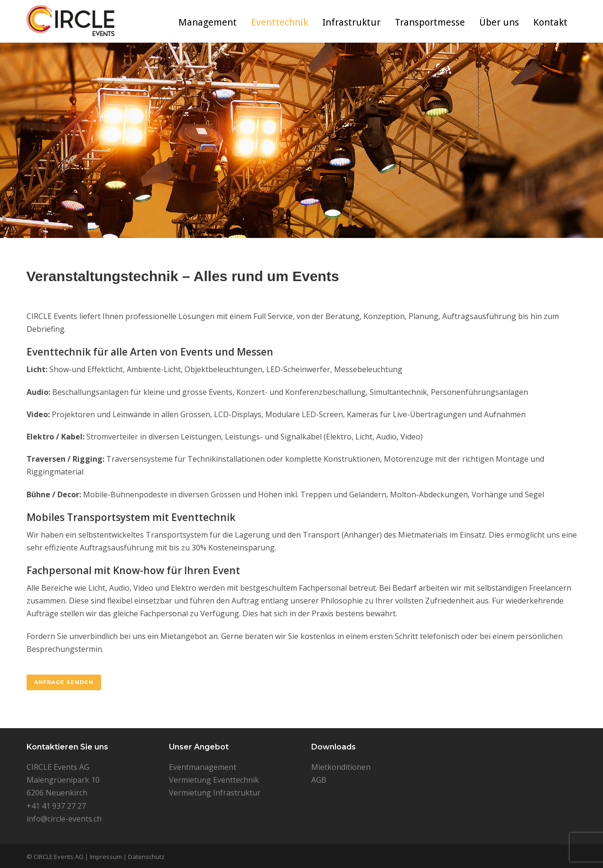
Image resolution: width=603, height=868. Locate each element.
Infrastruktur (351, 22)
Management (208, 22)
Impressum (106, 857)
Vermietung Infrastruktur (215, 793)
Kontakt (550, 22)
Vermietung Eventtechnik (214, 780)
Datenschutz (146, 857)
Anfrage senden (64, 682)
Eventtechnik (279, 22)
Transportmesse (430, 22)
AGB (319, 780)
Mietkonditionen (341, 767)
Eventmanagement (203, 767)
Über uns (499, 22)
